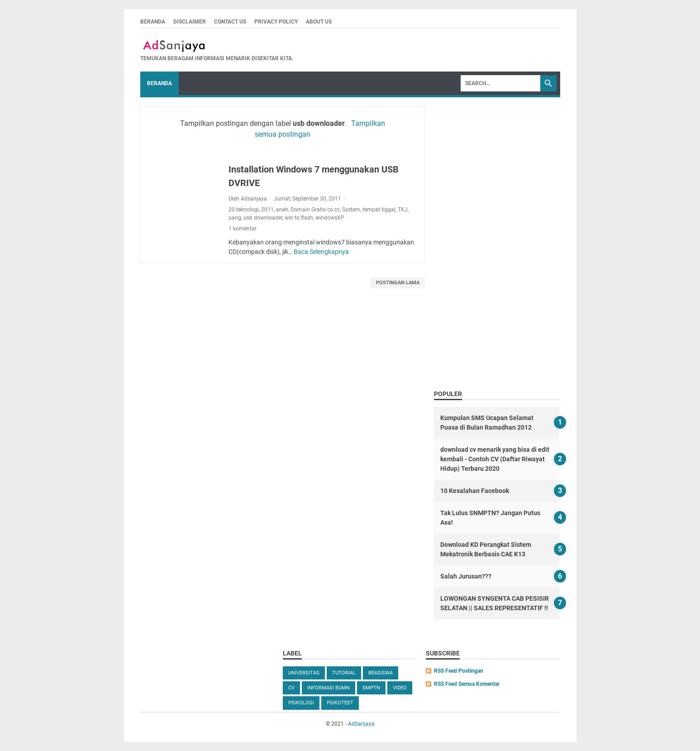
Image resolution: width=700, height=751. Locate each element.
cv (291, 688)
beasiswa (381, 673)
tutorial (344, 673)
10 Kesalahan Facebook (475, 491)
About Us (319, 22)
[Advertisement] (497, 240)
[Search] (500, 83)
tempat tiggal (379, 210)
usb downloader (263, 218)
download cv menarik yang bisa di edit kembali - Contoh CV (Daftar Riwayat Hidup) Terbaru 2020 (495, 459)
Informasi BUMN (329, 688)
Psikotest (340, 703)
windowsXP (330, 218)
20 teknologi (244, 210)
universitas (304, 673)
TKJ (403, 210)
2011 (267, 210)
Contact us (230, 22)
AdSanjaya (361, 724)
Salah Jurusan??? (466, 576)
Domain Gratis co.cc (315, 210)
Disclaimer (190, 22)
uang (235, 218)
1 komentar (243, 229)
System (351, 210)
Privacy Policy (276, 22)
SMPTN (371, 688)
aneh (282, 210)
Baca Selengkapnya (321, 252)
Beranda (153, 22)
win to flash (299, 218)
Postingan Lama (398, 283)
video (400, 688)
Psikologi (301, 703)
